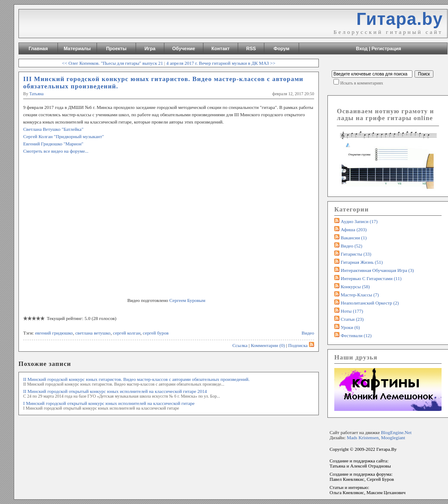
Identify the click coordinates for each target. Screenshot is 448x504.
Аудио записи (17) (359, 221)
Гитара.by (400, 19)
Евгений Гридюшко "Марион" (53, 144)
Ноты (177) (352, 311)
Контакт (221, 48)
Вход (362, 48)
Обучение (183, 48)
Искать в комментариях (362, 83)
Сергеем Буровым (188, 300)
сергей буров (156, 333)
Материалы (77, 48)
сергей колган (127, 333)
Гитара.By (387, 449)
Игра (150, 48)
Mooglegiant (393, 438)
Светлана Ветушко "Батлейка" (53, 129)
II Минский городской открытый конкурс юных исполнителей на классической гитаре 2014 (115, 391)
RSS (251, 48)
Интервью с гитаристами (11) (371, 278)
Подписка (301, 345)
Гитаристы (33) (356, 254)
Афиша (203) (354, 229)
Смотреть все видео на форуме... (56, 151)
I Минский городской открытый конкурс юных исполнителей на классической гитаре (109, 403)
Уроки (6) (350, 327)
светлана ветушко (93, 333)
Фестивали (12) (356, 335)
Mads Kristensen (363, 438)
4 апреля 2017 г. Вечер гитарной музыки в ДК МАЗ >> (221, 63)
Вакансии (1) (354, 238)
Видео (308, 333)
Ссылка (240, 345)
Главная (38, 48)
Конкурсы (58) (355, 287)
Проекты (116, 48)
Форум (282, 48)
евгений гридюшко (54, 333)
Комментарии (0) (268, 345)
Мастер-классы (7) (360, 295)
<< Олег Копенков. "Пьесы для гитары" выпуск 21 (112, 63)
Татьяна (36, 94)
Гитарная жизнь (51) (362, 262)
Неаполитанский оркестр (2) (370, 303)
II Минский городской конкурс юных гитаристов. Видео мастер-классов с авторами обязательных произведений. (136, 379)
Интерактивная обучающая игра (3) (377, 270)
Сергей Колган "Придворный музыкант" (64, 136)
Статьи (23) (352, 319)
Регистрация (386, 48)
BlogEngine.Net (396, 432)
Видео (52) (351, 246)
